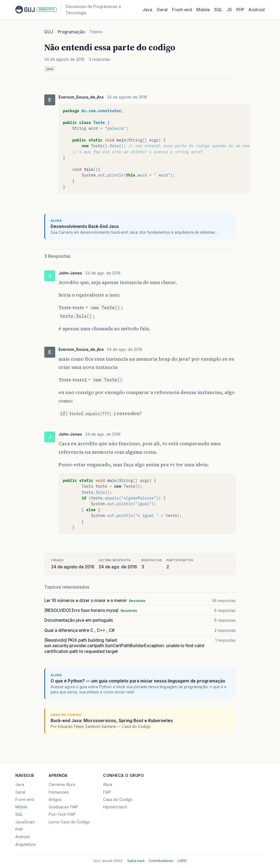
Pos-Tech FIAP (62, 814)
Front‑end (182, 10)
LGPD (182, 861)
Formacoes (59, 792)
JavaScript (25, 822)
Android (257, 10)
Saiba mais (136, 861)
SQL (218, 10)
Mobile (203, 10)
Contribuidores (161, 861)
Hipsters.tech (115, 807)
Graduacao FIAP (63, 807)
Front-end (25, 799)
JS (229, 10)
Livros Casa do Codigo (69, 822)
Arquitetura (25, 844)
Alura (108, 784)
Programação (71, 32)
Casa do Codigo (118, 799)
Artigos (55, 799)
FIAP (107, 792)
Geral (162, 10)
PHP (240, 10)
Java (147, 10)
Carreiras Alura (62, 784)
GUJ (49, 32)
